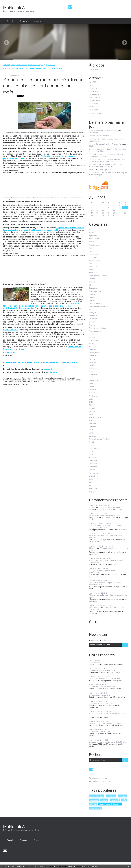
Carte (94, 622)
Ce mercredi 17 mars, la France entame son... (107, 679)
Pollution (70, 380)
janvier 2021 (94, 91)
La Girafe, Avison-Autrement (103, 161)
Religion (92, 430)
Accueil (10, 21)
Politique (62, 380)
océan (92, 399)
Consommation (95, 291)
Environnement (45, 380)
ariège (53, 382)
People (92, 408)
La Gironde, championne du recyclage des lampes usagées (23, 65)
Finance (92, 337)
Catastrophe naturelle (98, 276)
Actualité (35, 378)
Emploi (92, 322)
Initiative (93, 356)
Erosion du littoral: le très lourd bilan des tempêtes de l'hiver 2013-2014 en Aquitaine (33, 68)
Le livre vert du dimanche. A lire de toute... (108, 596)
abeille (11, 382)
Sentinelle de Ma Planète (99, 439)
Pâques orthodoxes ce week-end (102, 173)
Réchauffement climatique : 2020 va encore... (108, 549)
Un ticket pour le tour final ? (100, 149)
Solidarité (93, 445)
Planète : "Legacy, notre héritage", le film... (106, 724)
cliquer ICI (48, 369)
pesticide (27, 382)
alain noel (115, 800)
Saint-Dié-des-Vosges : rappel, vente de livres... (107, 159)
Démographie (95, 303)
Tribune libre (94, 473)
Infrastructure (95, 353)
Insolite (92, 359)
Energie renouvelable (98, 328)
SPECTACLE (94, 448)
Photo (92, 414)
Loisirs (92, 377)
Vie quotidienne (95, 485)
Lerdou (92, 515)
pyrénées (46, 382)
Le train (92, 136)
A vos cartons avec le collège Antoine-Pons (106, 144)
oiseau (93, 804)
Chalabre (93, 146)
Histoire (92, 344)
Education (93, 319)
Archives (23, 21)
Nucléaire (93, 396)
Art (90, 251)
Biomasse (93, 273)
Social (91, 442)
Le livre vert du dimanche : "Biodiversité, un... (106, 561)
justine (92, 583)
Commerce (93, 288)
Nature (55, 380)
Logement (93, 374)
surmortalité (36, 382)
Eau (91, 310)
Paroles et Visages (106, 136)
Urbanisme (94, 476)
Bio (90, 263)
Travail (92, 470)
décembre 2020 (95, 94)
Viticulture (93, 488)
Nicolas (92, 507)
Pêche (92, 405)
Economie (35, 380)
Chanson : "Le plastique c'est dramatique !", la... (105, 584)
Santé (91, 433)
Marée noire (94, 381)
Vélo (91, 479)
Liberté (96, 141)
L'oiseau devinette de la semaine (106, 537)
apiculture (18, 382)
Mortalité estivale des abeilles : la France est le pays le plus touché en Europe (40, 362)
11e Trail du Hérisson (98, 154)
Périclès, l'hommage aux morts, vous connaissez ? (108, 140)
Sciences (78, 380)
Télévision (93, 461)
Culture (92, 297)
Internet (92, 362)
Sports (92, 454)
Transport (93, 467)
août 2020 (93, 107)
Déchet (92, 300)
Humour (92, 347)
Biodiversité (70, 378)
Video (91, 482)
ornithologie (111, 796)
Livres (92, 371)
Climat (92, 285)
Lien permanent (11, 378)
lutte (124, 800)
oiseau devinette (97, 796)
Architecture (94, 245)
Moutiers (93, 595)
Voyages (93, 491)
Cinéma (92, 282)
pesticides (94, 800)
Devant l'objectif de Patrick (103, 166)
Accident (92, 230)
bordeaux (122, 796)
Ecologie (27, 380)
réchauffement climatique (110, 804)
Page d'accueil (51, 65)
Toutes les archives (96, 113)
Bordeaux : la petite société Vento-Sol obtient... (108, 742)
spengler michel (95, 571)
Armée (92, 248)
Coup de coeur (95, 294)
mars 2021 (93, 85)
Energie (92, 325)
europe (104, 800)
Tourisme (93, 464)
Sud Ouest (93, 458)
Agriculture (44, 378)
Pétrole (92, 411)
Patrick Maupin (95, 526)
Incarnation (94, 133)
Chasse (92, 279)
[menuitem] (10, 21)
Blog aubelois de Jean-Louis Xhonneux (107, 150)
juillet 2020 (93, 110)
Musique (93, 390)
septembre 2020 (96, 104)
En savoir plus (93, 866)
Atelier (92, 169)
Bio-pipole (93, 266)
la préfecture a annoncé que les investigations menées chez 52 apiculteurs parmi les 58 (43, 229)
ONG (91, 402)
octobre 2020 (94, 101)
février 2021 (94, 88)
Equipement (94, 334)
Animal (52, 378)
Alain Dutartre (95, 536)
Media (92, 384)
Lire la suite (94, 69)
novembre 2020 (95, 98)
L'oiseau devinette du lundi (109, 507)
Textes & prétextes (105, 169)
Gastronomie (94, 340)
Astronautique (95, 260)
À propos (38, 21)
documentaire (96, 808)
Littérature (93, 368)
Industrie (93, 350)
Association (60, 378)
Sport (91, 451)
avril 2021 (93, 82)
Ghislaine (93, 548)
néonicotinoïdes (11, 330)
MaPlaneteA (14, 7)
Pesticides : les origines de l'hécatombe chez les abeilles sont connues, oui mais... (43, 85)
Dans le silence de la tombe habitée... (104, 131)
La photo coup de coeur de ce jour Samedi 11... (107, 164)
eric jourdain (94, 560)
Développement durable (13, 380)
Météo (92, 387)
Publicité (93, 427)
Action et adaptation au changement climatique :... (106, 527)
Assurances (94, 257)
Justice (92, 365)
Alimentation (94, 239)
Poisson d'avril (95, 417)
